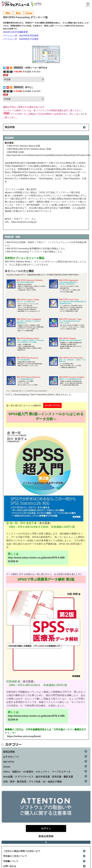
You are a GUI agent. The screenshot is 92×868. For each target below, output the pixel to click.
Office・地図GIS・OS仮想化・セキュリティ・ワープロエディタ (37, 772)
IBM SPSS (9, 762)
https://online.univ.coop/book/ (24, 736)
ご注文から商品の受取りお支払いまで (22, 851)
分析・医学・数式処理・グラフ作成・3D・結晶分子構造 (32, 782)
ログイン (88, 5)
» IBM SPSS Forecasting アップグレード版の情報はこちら (33, 252)
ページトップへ (46, 842)
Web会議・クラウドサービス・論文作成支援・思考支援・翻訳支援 (38, 777)
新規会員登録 (46, 836)
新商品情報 (9, 752)
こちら (82, 114)
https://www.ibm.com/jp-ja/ (24, 222)
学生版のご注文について (15, 856)
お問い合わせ (10, 866)
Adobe (7, 767)
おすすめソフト (11, 757)
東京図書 (45, 523)
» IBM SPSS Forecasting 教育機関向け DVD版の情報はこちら (35, 248)
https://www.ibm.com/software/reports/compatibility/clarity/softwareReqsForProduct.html (48, 155)
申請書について (11, 861)
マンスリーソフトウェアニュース (15, 4)
